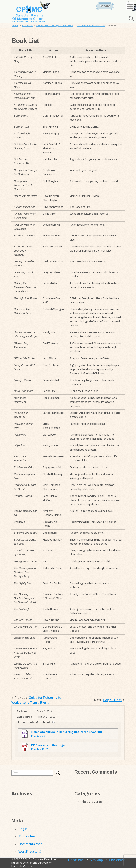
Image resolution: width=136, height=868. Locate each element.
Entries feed (27, 836)
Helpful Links (112, 700)
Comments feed (30, 844)
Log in (23, 829)
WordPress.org (30, 852)
